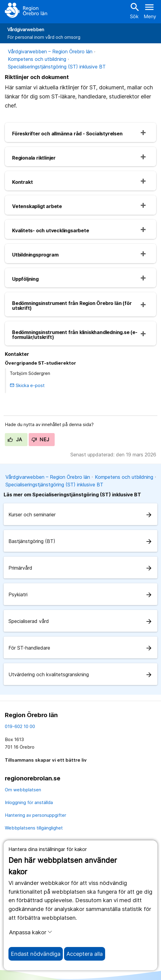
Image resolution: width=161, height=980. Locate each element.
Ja (15, 439)
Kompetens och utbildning (37, 59)
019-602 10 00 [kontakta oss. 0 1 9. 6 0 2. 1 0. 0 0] (20, 726)
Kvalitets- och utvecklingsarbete (51, 230)
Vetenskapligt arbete (37, 206)
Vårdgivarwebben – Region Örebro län (50, 51)
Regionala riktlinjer (34, 158)
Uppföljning (25, 279)
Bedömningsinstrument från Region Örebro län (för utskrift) (72, 306)
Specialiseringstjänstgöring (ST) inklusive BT (57, 67)
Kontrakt (22, 182)
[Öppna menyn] (150, 10)
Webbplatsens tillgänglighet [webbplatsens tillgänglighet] (34, 828)
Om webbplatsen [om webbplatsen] (23, 790)
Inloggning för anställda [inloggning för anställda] (29, 802)
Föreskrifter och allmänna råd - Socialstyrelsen (67, 134)
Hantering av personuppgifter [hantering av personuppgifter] (35, 815)
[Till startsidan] (26, 10)
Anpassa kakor (31, 932)
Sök (134, 10)
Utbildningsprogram (35, 255)
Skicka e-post (27, 385)
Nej (40, 439)
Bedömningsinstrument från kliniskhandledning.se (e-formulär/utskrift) (75, 335)
